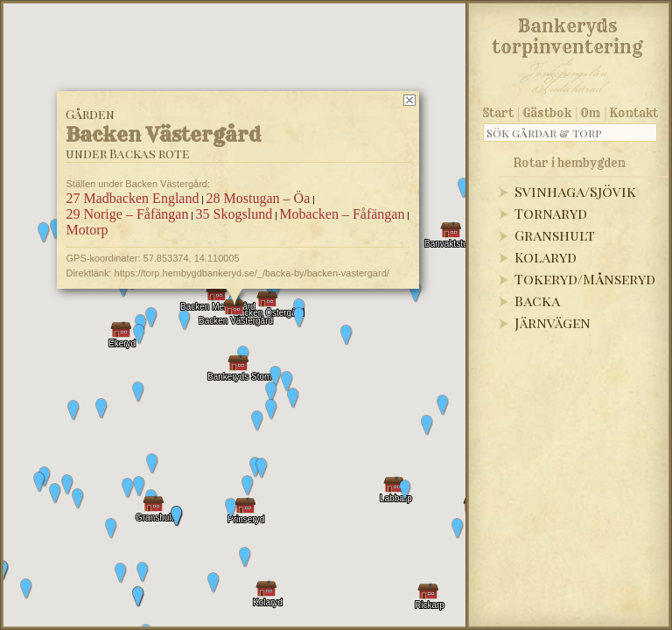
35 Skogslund (234, 214)
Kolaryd (546, 257)
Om (590, 113)
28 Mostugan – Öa (259, 198)
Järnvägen (553, 322)
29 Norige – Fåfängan (127, 214)
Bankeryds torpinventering (567, 33)
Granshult (555, 235)
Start (498, 113)
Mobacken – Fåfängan (342, 214)
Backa (537, 301)
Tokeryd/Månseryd (585, 279)
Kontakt (634, 113)
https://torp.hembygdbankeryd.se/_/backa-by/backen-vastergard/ (252, 273)
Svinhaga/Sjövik (575, 191)
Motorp (87, 230)
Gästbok (547, 113)
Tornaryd (551, 213)
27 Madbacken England (132, 198)
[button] (101, 409)
